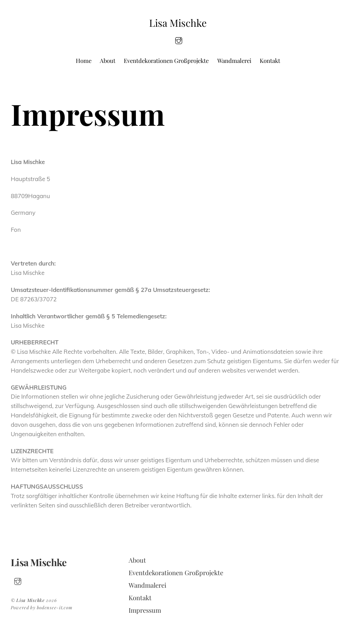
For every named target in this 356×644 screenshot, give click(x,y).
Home (84, 60)
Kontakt (270, 60)
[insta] (179, 40)
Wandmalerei (234, 60)
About (108, 60)
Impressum (145, 610)
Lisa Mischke (31, 600)
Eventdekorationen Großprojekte (166, 60)
